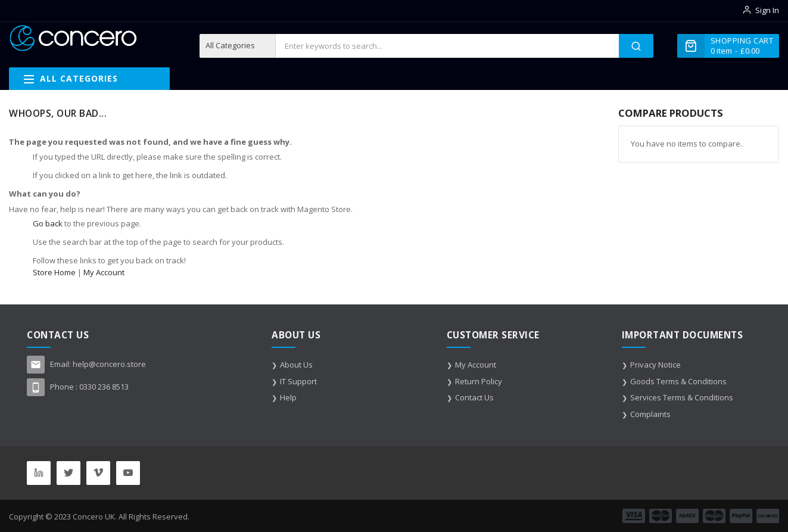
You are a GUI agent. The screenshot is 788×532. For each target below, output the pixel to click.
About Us (296, 365)
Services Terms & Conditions (682, 397)
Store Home (54, 272)
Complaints (650, 414)
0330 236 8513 (104, 387)
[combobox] (447, 46)
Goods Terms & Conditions (678, 381)
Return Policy (479, 381)
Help (288, 397)
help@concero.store (109, 364)
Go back (48, 223)
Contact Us (474, 397)
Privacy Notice (655, 365)
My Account (104, 272)
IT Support (298, 381)
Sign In (767, 10)
